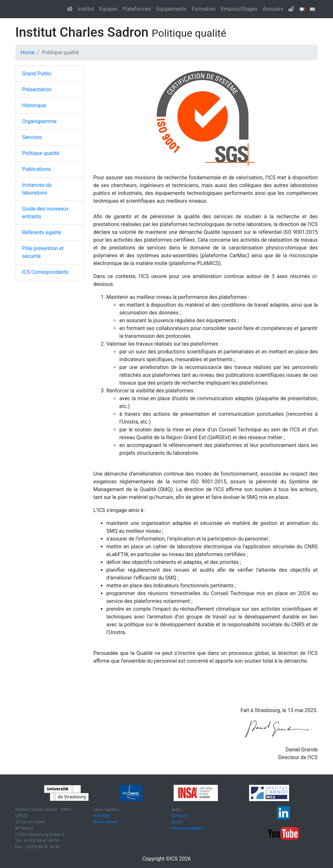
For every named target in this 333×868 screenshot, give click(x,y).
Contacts (180, 816)
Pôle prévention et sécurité (43, 252)
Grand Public (37, 74)
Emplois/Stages (239, 9)
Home (27, 52)
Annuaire (273, 9)
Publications (36, 169)
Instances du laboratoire (37, 189)
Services (32, 137)
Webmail (101, 816)
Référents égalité (42, 232)
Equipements (172, 9)
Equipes (108, 9)
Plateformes (137, 9)
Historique (34, 105)
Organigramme (39, 121)
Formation (204, 9)
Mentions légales (187, 828)
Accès (177, 822)
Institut (86, 9)
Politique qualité (41, 153)
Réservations (105, 822)
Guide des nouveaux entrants (45, 213)
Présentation (37, 89)
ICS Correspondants (45, 272)
